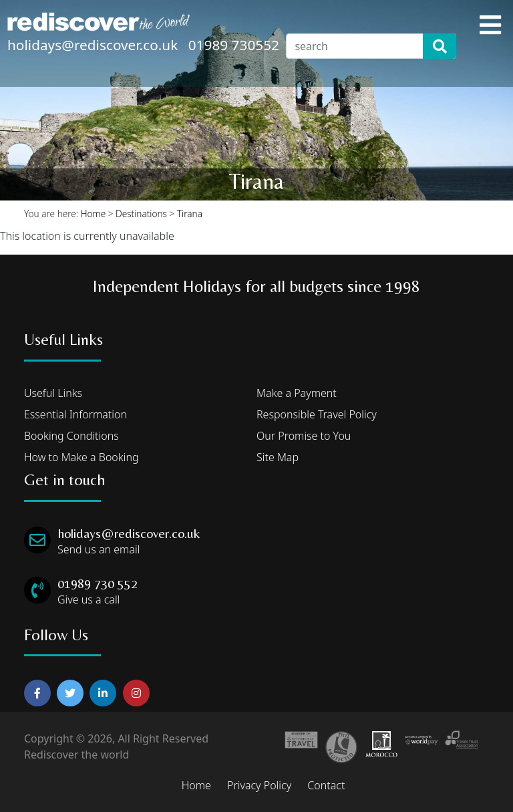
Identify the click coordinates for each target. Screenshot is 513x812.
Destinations (141, 214)
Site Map (278, 457)
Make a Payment (297, 393)
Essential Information (75, 414)
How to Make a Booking (81, 457)
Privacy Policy (259, 785)
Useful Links (53, 393)
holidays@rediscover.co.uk (93, 45)
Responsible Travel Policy (317, 414)
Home (94, 214)
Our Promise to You (304, 436)
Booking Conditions (71, 436)
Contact (326, 785)
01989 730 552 (98, 583)
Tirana (190, 214)
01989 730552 (234, 45)
